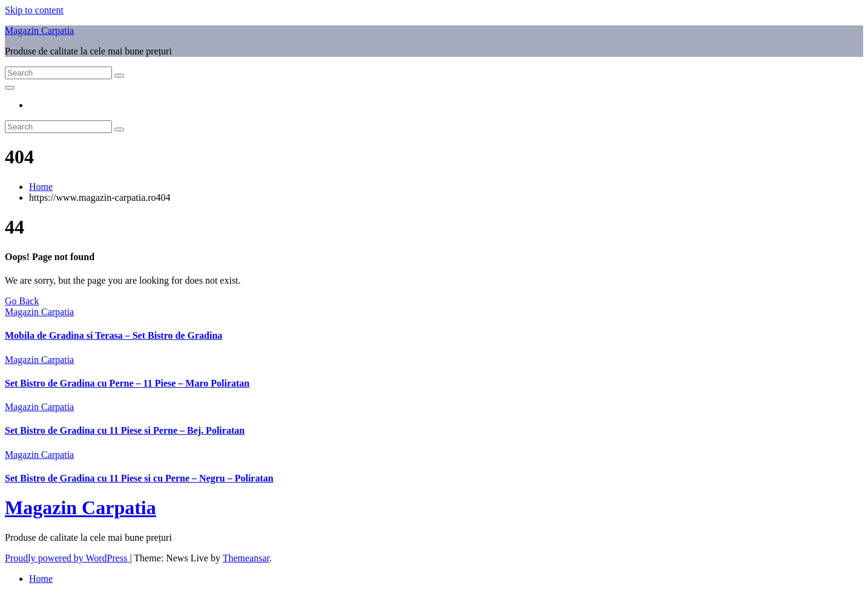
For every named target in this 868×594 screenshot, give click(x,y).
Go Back (22, 301)
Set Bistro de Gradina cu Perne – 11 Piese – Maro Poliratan (127, 383)
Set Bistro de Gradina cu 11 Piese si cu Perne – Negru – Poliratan (139, 478)
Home (41, 187)
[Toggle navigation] (10, 88)
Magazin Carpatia (39, 31)
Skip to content (34, 10)
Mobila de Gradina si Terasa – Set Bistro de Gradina (113, 335)
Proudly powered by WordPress (67, 558)
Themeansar (246, 558)
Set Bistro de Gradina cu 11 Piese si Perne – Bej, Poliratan (125, 430)
